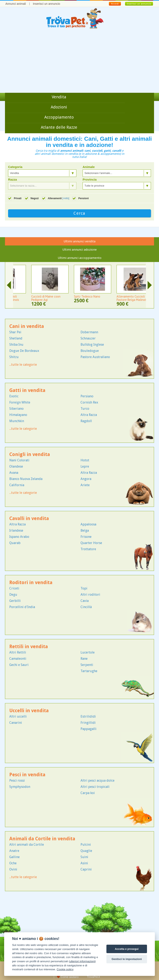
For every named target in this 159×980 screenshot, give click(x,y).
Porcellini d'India (22, 607)
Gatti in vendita (27, 390)
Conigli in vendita (30, 454)
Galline (14, 857)
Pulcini (86, 845)
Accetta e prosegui (127, 949)
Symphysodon (20, 787)
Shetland (16, 338)
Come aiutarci (68, 977)
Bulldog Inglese (92, 345)
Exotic (14, 396)
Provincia (90, 180)
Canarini (16, 723)
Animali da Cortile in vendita (42, 839)
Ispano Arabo (19, 537)
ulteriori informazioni (82, 961)
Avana (14, 473)
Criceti (14, 588)
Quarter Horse (91, 543)
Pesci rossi (17, 781)
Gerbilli (15, 601)
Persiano (87, 396)
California (17, 485)
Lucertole (88, 652)
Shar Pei (15, 332)
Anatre (14, 851)
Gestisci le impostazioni (127, 959)
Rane (84, 659)
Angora (86, 479)
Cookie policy (65, 969)
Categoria (15, 167)
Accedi (115, 4)
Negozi (34, 198)
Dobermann (89, 332)
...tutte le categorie (23, 365)
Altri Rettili (18, 652)
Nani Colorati (19, 460)
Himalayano (18, 415)
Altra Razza (89, 415)
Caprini (86, 869)
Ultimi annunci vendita (79, 241)
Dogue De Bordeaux (24, 351)
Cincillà (86, 607)
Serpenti (87, 665)
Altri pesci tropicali (95, 787)
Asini (84, 863)
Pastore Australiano (95, 357)
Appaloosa (88, 524)
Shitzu (14, 357)
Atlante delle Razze (59, 127)
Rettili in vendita (29, 647)
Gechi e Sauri (19, 665)
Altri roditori (90, 595)
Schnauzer (88, 338)
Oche (13, 863)
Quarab (15, 543)
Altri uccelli (18, 716)
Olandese (16, 466)
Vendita (59, 97)
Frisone (86, 537)
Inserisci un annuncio (47, 4)
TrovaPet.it (93, 977)
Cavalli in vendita (29, 519)
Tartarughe (89, 671)
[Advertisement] (79, 62)
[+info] (66, 198)
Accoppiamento (59, 117)
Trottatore (88, 549)
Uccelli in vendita (29, 711)
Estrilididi (88, 716)
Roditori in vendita (31, 583)
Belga (85, 530)
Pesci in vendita (27, 775)
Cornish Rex (89, 402)
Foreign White (20, 402)
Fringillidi (88, 723)
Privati (18, 198)
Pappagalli (89, 729)
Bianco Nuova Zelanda (26, 479)
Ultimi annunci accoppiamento (80, 258)
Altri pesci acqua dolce (98, 781)
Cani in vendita (27, 326)
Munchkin (17, 421)
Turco (85, 409)
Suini (84, 857)
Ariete (85, 485)
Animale (89, 167)
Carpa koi (88, 793)
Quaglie (86, 851)
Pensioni (83, 198)
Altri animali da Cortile (27, 845)
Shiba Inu (16, 345)
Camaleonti (18, 659)
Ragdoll (86, 421)
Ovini (13, 869)
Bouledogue (90, 351)
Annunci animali (16, 4)
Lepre (85, 466)
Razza (13, 180)
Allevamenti (59, 198)
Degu (13, 595)
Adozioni (59, 107)
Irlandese (16, 530)
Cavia (85, 601)
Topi (84, 588)
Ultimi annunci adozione (79, 250)
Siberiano (16, 409)
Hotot (85, 460)
